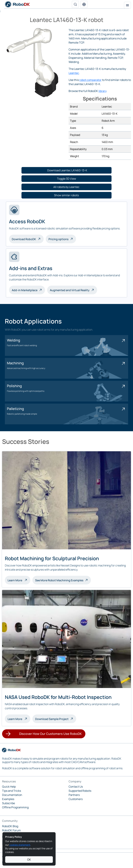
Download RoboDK (24, 239)
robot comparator (90, 80)
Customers (76, 799)
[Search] (75, 4)
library (102, 91)
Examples (8, 799)
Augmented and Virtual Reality (70, 290)
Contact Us (76, 787)
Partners (74, 795)
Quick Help (9, 787)
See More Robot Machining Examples (59, 580)
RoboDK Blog (10, 826)
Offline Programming (15, 807)
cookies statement (20, 845)
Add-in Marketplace (25, 290)
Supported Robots (80, 791)
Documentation (12, 795)
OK (29, 860)
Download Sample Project (52, 719)
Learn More (19, 580)
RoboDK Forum (11, 830)
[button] (84, 4)
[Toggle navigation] (127, 5)
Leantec (74, 73)
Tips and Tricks (12, 791)
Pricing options (58, 239)
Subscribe (8, 803)
